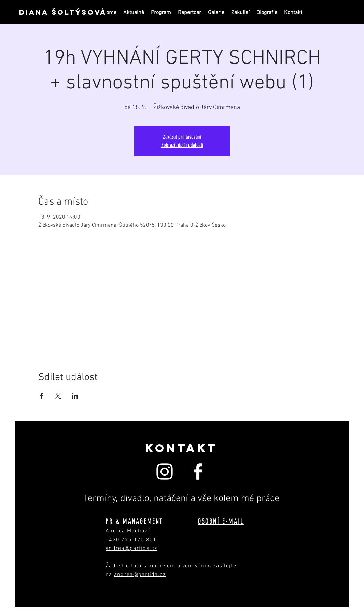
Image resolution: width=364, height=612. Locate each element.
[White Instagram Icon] (165, 472)
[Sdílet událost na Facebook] (41, 396)
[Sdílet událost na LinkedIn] (75, 396)
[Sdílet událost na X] (58, 396)
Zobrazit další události (182, 145)
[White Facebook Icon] (198, 472)
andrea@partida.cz (140, 575)
